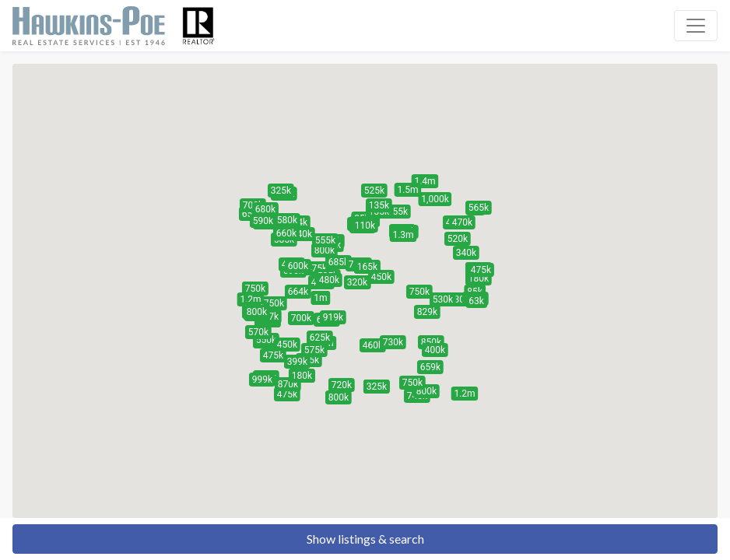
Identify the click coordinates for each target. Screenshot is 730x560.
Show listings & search (365, 539)
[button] (458, 239)
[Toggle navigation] (696, 26)
